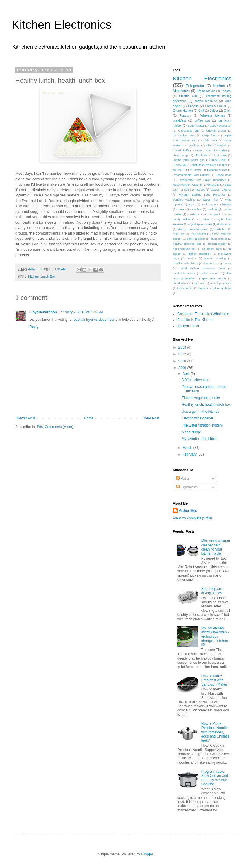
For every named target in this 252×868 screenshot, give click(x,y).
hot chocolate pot (184, 249)
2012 (183, 354)
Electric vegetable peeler (201, 398)
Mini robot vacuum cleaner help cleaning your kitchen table (216, 547)
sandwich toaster (184, 273)
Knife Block (219, 160)
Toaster (226, 91)
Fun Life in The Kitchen (195, 320)
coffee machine (206, 101)
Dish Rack (210, 140)
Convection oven (184, 135)
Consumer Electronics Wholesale (203, 314)
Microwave (181, 91)
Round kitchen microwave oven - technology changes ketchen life (215, 637)
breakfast (179, 120)
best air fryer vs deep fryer (94, 320)
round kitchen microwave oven (202, 268)
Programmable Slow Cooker (191, 175)
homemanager (217, 244)
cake (181, 209)
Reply (34, 327)
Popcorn (185, 115)
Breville (193, 106)
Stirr (187, 190)
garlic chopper (196, 239)
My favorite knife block (199, 439)
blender (227, 204)
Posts (183, 478)
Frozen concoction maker (211, 150)
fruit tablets (199, 234)
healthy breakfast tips (187, 244)
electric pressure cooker (193, 229)
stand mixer (180, 283)
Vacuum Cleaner (221, 190)
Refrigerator (195, 86)
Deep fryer (209, 135)
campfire (196, 209)
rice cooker (210, 263)
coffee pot (202, 120)
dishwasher (225, 224)
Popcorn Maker (217, 170)
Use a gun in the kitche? (201, 412)
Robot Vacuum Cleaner (187, 185)
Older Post (151, 418)
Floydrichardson (43, 312)
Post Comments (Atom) (55, 427)
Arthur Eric (188, 511)
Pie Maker (195, 170)
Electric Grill (188, 96)
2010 (183, 361)
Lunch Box (48, 276)
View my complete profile (192, 518)
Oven (228, 111)
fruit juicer (179, 234)
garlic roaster (219, 239)
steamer (199, 283)
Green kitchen (183, 111)
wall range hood (222, 288)
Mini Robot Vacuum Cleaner (209, 165)
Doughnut (193, 145)
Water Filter (210, 199)
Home (89, 418)
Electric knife (181, 150)
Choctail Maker (216, 131)
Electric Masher (216, 145)
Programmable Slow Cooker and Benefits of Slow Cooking (215, 778)
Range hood (224, 175)
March (188, 448)
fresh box (220, 229)
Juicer (214, 111)
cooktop (192, 214)
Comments (187, 487)
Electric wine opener (197, 418)
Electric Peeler (216, 106)
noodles (192, 258)
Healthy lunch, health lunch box (206, 405)
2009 (183, 368)
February (190, 454)
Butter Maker (196, 126)
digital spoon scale (200, 224)
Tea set (200, 190)
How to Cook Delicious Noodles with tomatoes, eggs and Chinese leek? (216, 732)
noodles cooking (215, 258)
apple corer (209, 204)
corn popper (210, 214)
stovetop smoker (221, 283)
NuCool (178, 170)
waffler (202, 288)
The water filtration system (202, 425)
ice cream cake (212, 249)
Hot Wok (220, 155)
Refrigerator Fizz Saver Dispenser (202, 180)
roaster (227, 263)
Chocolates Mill (189, 131)
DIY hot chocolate (196, 380)
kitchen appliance (199, 254)
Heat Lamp (180, 155)
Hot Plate (201, 155)
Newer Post (26, 418)
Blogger (147, 854)
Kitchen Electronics (62, 25)
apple (192, 204)
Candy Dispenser (221, 126)
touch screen (185, 288)
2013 (183, 347)
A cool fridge (191, 432)
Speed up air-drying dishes (212, 591)
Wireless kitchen (213, 115)
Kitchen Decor (188, 326)
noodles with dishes (185, 263)
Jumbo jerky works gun (189, 160)
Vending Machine (184, 199)
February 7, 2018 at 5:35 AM (81, 312)
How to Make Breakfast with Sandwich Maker (214, 680)
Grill (201, 111)
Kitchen (33, 276)
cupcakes (204, 219)
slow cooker (211, 273)
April (187, 374)
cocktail (212, 209)
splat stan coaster (214, 278)
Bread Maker (206, 91)
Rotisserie (213, 185)
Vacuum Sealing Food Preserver (202, 195)
